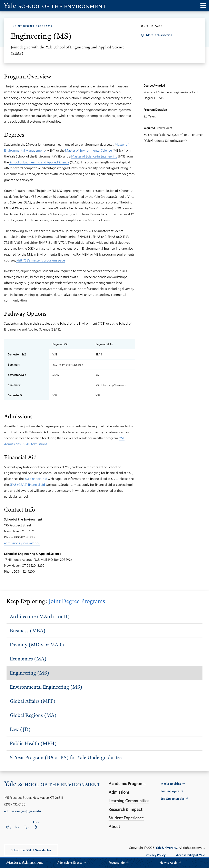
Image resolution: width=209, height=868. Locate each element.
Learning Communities (129, 801)
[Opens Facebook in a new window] (27, 826)
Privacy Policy (156, 855)
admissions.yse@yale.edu (22, 543)
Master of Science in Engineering (94, 156)
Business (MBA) (28, 631)
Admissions (119, 792)
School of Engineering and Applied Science (39, 162)
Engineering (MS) (29, 673)
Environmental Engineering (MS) (46, 687)
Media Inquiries (171, 784)
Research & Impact (126, 809)
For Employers (170, 791)
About (114, 826)
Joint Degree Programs (33, 26)
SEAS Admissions (35, 444)
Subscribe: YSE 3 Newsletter (31, 850)
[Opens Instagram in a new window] (18, 826)
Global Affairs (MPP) (33, 701)
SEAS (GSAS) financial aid (27, 484)
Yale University (166, 847)
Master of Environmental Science (88, 150)
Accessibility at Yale (190, 855)
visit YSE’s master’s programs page (41, 260)
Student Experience (126, 818)
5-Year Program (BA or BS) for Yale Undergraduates (66, 757)
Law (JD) (20, 729)
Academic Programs (127, 783)
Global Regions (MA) (33, 715)
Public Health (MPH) (33, 743)
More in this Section (159, 35)
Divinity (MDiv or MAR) (37, 645)
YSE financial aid (36, 479)
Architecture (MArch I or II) (40, 616)
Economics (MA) (28, 659)
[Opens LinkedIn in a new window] (8, 826)
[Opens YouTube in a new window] (36, 824)
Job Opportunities (173, 799)
